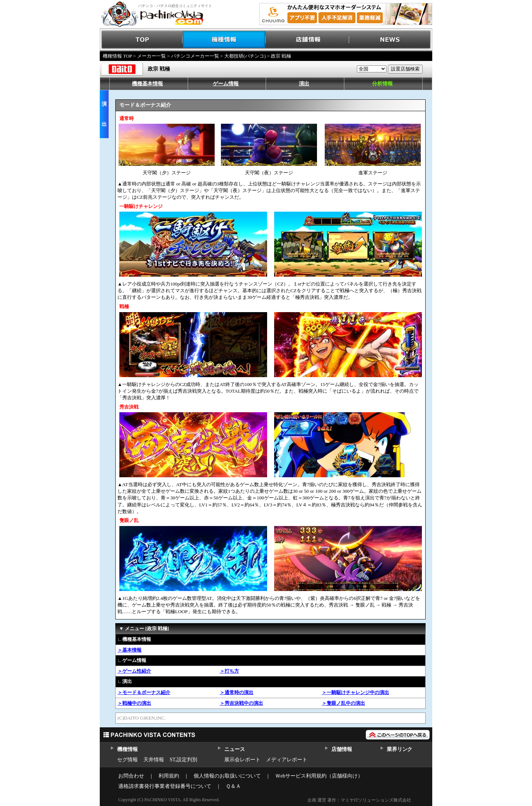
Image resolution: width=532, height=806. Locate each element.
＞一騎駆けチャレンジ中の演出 (355, 692)
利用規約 (169, 776)
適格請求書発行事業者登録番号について (165, 786)
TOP (141, 40)
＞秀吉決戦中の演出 (241, 703)
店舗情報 (308, 40)
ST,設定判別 (183, 760)
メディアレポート (287, 760)
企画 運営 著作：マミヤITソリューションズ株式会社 (359, 800)
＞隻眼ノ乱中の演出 (343, 703)
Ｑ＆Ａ (233, 786)
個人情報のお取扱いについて (227, 776)
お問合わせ (131, 776)
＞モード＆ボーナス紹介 (144, 692)
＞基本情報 (129, 650)
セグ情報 (127, 760)
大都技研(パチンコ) (245, 56)
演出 (304, 84)
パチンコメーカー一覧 (195, 56)
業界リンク (400, 749)
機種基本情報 (147, 84)
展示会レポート (242, 760)
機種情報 (224, 40)
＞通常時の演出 (237, 692)
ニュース (234, 749)
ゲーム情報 (226, 84)
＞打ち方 (229, 671)
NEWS (391, 40)
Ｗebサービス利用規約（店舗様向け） (319, 776)
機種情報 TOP (117, 56)
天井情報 (154, 760)
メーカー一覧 (151, 56)
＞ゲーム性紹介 (134, 671)
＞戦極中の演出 (134, 703)
